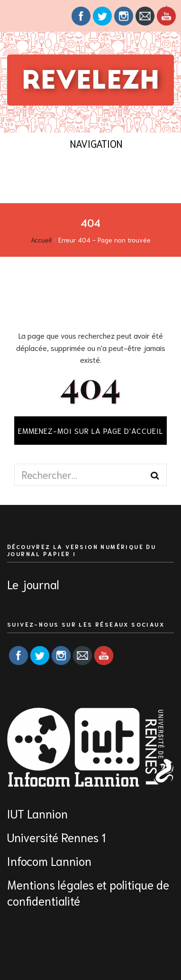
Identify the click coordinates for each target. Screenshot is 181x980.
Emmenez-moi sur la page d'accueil (90, 430)
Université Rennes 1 (58, 837)
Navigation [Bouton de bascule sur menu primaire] (90, 143)
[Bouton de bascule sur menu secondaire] (11, 16)
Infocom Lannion (49, 860)
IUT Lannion (37, 813)
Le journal (33, 584)
